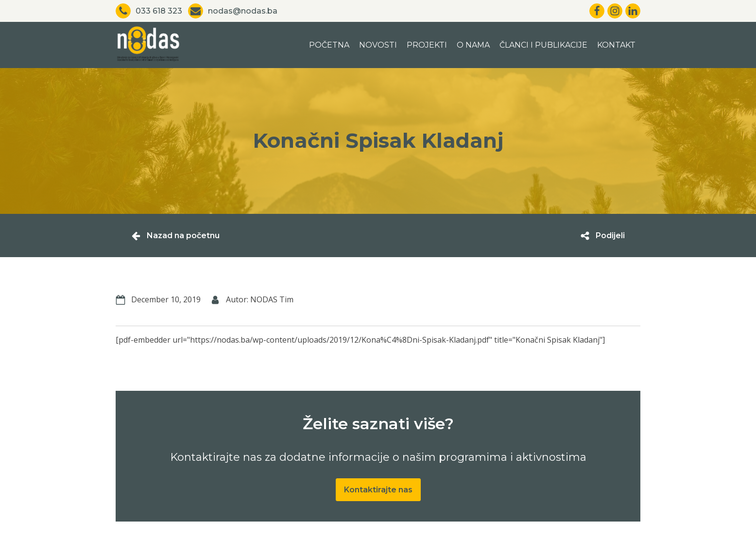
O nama (473, 45)
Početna (329, 45)
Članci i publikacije (543, 45)
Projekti (427, 45)
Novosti (378, 45)
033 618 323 (159, 11)
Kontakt (616, 45)
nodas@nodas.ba (243, 11)
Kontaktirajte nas (378, 490)
